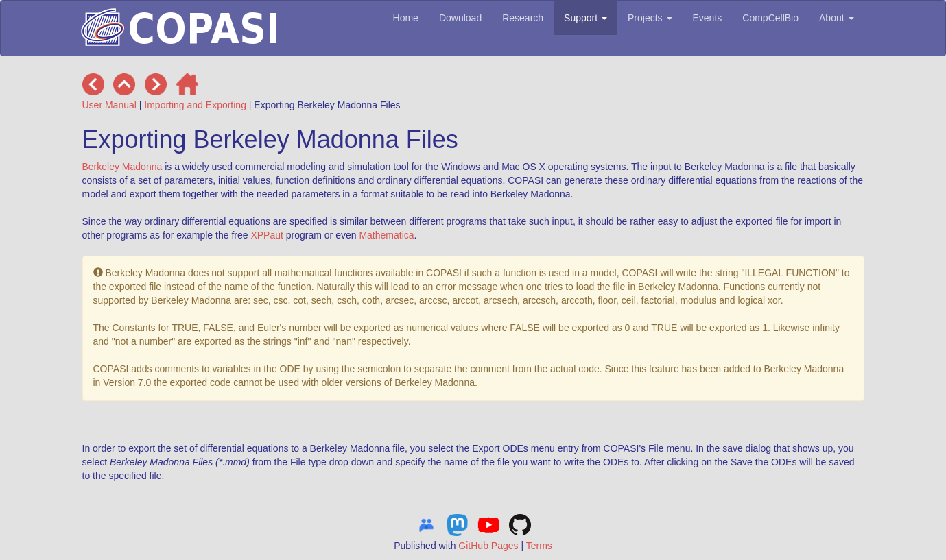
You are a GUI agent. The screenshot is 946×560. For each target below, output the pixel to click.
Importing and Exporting (195, 105)
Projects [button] (650, 18)
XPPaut (267, 235)
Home (406, 18)
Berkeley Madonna (122, 167)
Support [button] (586, 18)
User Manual (109, 105)
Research (523, 18)
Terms (539, 546)
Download (460, 18)
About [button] (836, 18)
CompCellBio (770, 18)
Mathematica (386, 235)
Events (708, 18)
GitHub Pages (488, 546)
